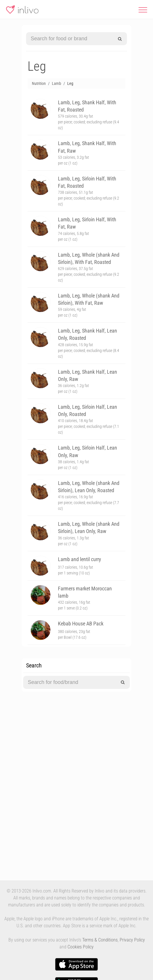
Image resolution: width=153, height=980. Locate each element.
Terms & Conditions (100, 940)
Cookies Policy (81, 947)
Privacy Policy (132, 940)
